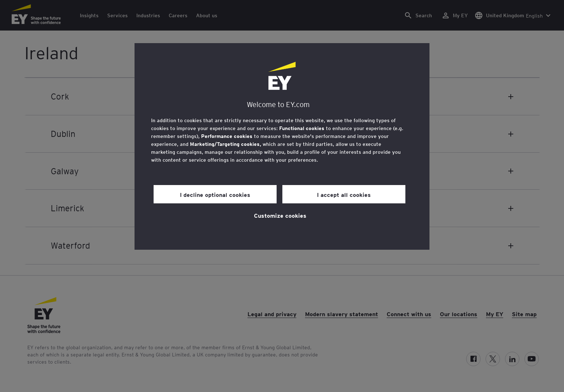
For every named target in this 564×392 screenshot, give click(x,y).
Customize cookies (280, 215)
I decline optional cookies (215, 194)
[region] (282, 146)
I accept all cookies (344, 194)
